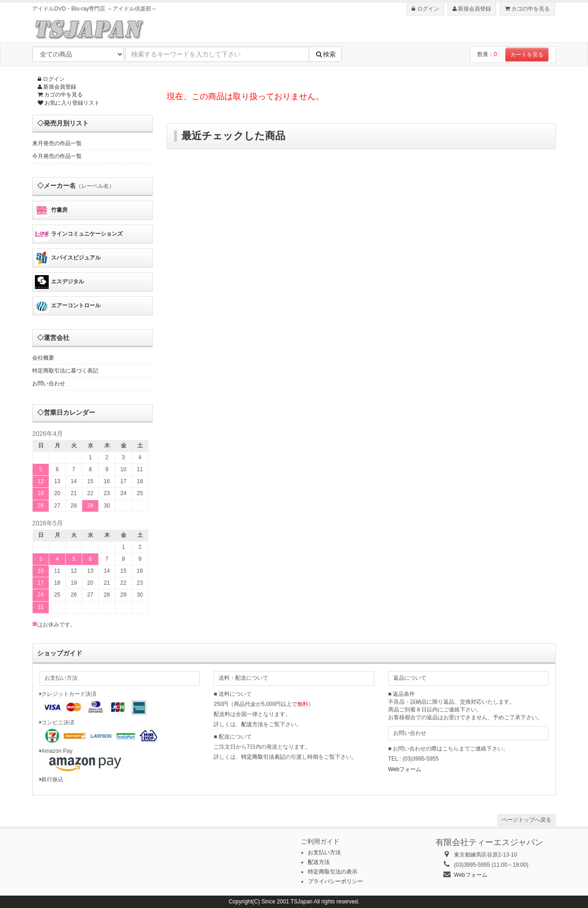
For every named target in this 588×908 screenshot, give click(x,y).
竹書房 (51, 210)
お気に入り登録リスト (69, 103)
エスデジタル (59, 282)
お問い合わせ (49, 384)
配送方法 (252, 724)
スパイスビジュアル (68, 258)
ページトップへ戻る (526, 820)
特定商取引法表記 (263, 757)
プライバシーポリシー (335, 881)
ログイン (425, 9)
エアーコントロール (68, 306)
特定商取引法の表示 (333, 872)
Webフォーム (405, 769)
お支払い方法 (324, 852)
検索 (325, 54)
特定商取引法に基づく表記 (65, 371)
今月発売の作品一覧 (57, 156)
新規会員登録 (472, 9)
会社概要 (43, 358)
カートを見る (527, 55)
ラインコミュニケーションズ (79, 234)
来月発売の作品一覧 (57, 143)
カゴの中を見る (527, 9)
